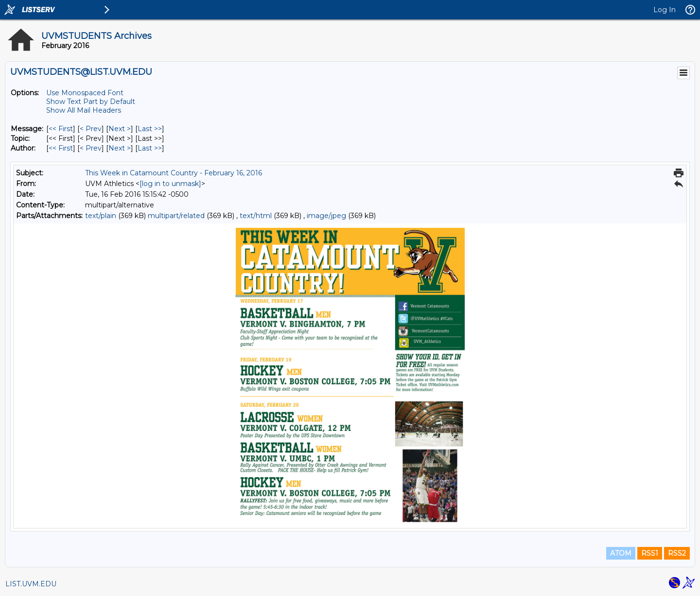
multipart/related (176, 216)
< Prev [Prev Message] (91, 129)
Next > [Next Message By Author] (120, 148)
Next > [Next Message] (120, 129)
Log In (665, 10)
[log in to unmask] (170, 184)
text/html (256, 216)
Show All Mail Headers (84, 110)
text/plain (101, 216)
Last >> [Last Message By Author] (150, 148)
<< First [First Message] (61, 129)
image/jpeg (326, 216)
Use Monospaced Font (85, 93)
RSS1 (650, 553)
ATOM (621, 553)
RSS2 (677, 553)
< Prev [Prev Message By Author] (91, 148)
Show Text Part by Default (91, 102)
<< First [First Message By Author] (61, 148)
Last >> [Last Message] (150, 129)
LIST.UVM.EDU (31, 584)
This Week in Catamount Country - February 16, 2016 (174, 173)
